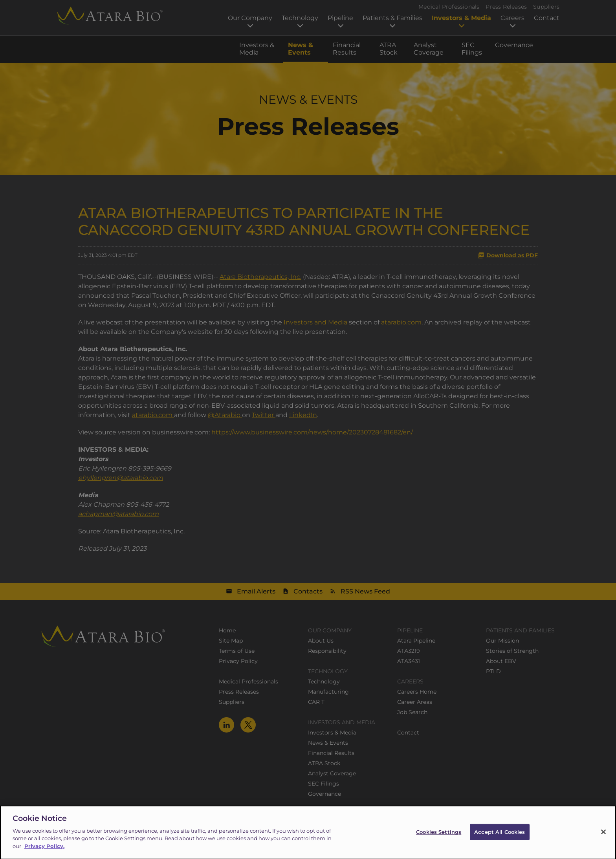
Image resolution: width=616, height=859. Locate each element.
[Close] (603, 838)
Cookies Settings (439, 838)
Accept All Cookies (500, 838)
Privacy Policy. (44, 852)
